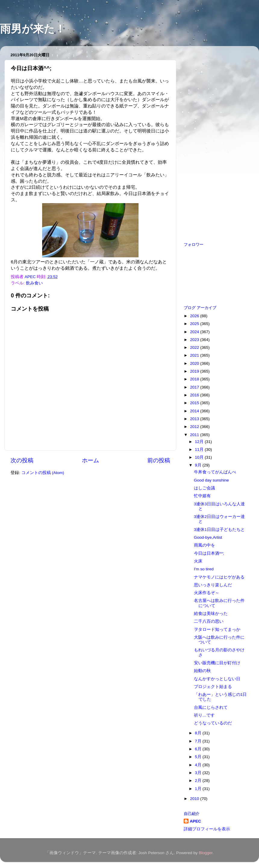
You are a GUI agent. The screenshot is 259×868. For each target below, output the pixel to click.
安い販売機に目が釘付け (217, 663)
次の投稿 (22, 460)
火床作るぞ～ (207, 593)
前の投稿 (159, 460)
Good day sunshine (211, 480)
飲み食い (34, 283)
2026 (195, 316)
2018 (195, 379)
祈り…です (204, 715)
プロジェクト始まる (213, 687)
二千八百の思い (209, 621)
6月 (199, 749)
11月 (200, 449)
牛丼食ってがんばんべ (215, 472)
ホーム (90, 460)
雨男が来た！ (33, 29)
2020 (195, 363)
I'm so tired (204, 569)
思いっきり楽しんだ (213, 585)
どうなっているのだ (213, 723)
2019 (195, 371)
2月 (199, 781)
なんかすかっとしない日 (217, 679)
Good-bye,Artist (208, 537)
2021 (195, 355)
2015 (195, 403)
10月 (200, 457)
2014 (195, 411)
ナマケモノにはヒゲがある (219, 577)
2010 (195, 799)
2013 (195, 419)
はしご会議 (204, 488)
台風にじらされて (211, 707)
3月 (199, 773)
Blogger (206, 853)
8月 (199, 733)
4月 (199, 765)
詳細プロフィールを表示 (207, 829)
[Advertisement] (208, 141)
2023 (195, 340)
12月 (200, 442)
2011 (195, 435)
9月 (199, 465)
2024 (195, 332)
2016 (195, 395)
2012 (195, 427)
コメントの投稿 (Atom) (43, 473)
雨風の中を (204, 545)
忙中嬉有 (202, 496)
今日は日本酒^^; (209, 553)
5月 (199, 757)
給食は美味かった (211, 614)
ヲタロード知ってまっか (217, 629)
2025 (195, 324)
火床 (198, 561)
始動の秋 (202, 671)
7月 (199, 741)
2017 (195, 387)
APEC (195, 821)
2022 (195, 347)
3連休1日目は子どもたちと (219, 530)
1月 (199, 789)
